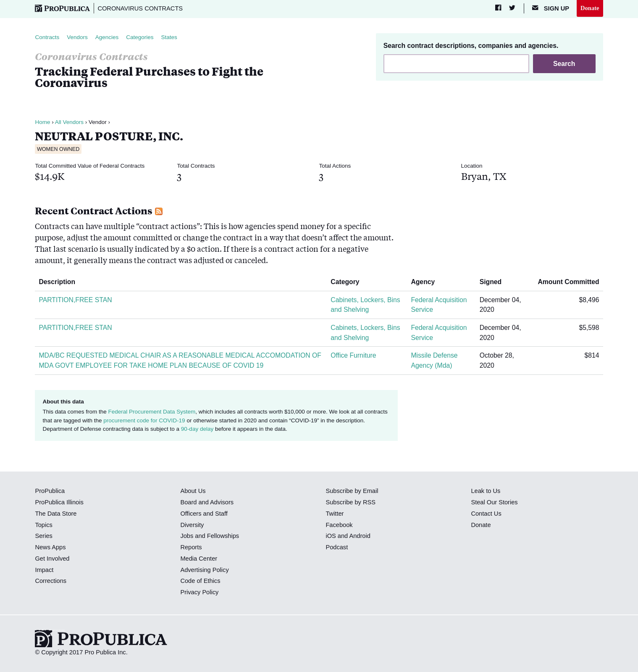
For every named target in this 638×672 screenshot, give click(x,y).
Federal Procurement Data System (152, 412)
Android (360, 536)
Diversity (192, 525)
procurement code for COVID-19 (144, 420)
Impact (44, 570)
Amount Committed (566, 282)
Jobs (187, 536)
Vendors (77, 37)
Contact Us (486, 514)
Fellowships (223, 536)
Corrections (51, 581)
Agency (426, 282)
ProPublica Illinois (59, 502)
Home (42, 122)
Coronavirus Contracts (140, 8)
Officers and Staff (204, 514)
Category (348, 282)
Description (60, 282)
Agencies (107, 37)
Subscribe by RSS (351, 502)
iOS (331, 536)
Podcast (337, 547)
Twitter (335, 514)
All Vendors (69, 122)
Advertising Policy (204, 570)
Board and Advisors (207, 502)
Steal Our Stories (494, 502)
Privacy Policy (199, 592)
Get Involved (52, 559)
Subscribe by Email (352, 491)
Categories (140, 37)
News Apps (50, 547)
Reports (191, 547)
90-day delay (197, 429)
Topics (43, 525)
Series (43, 536)
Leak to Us (486, 491)
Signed (494, 282)
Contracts (47, 37)
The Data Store (56, 514)
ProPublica (50, 491)
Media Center (199, 559)
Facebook (339, 525)
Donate (590, 8)
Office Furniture (353, 355)
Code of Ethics (200, 581)
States (169, 37)
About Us (193, 491)
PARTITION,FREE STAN (75, 300)
